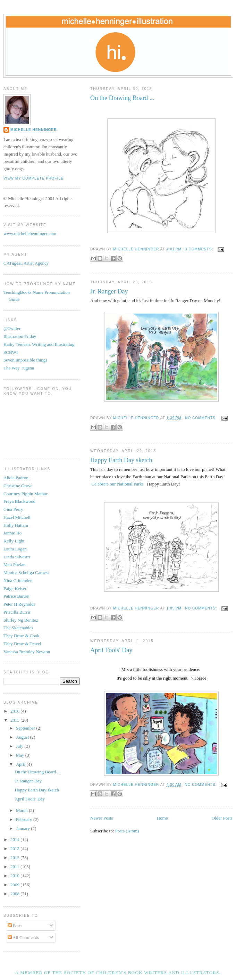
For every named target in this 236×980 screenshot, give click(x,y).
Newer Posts (102, 818)
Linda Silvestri (17, 557)
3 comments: (200, 249)
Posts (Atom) (127, 831)
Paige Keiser (15, 588)
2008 (15, 894)
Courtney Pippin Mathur (26, 494)
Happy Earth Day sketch (121, 460)
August (23, 737)
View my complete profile (33, 178)
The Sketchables (18, 628)
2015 (15, 720)
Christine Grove (18, 486)
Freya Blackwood (19, 501)
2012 (15, 858)
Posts (15, 926)
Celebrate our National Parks (117, 484)
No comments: (202, 418)
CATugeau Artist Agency (26, 263)
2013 (15, 849)
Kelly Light (14, 541)
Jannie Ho (12, 533)
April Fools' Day (111, 650)
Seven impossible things (25, 360)
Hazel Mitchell (17, 517)
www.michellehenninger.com (30, 234)
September (26, 728)
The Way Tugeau (19, 368)
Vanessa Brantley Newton (27, 652)
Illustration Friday (20, 336)
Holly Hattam (16, 525)
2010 (15, 876)
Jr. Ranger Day (109, 291)
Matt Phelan (14, 564)
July (20, 746)
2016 (15, 711)
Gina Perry (13, 509)
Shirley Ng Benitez (21, 620)
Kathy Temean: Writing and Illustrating (39, 344)
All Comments (23, 937)
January (24, 828)
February (25, 819)
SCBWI (11, 352)
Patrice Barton (16, 596)
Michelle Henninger (34, 130)
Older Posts (222, 818)
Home (162, 818)
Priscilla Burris (17, 612)
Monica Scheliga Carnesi (26, 572)
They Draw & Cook (22, 636)
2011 (15, 867)
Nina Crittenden (18, 580)
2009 (15, 885)
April (21, 764)
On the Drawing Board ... (122, 98)
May (21, 755)
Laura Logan (15, 549)
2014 (15, 840)
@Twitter (12, 328)
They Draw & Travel (22, 644)
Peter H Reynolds (19, 604)
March (22, 810)
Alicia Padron (16, 478)
